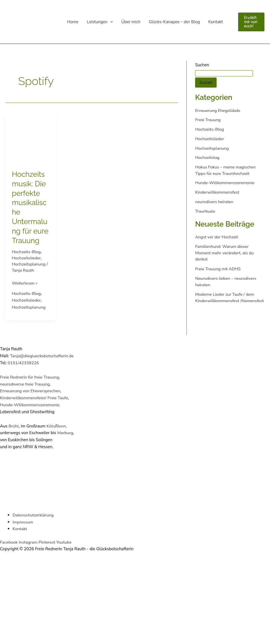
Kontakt (215, 22)
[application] (110, 22)
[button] (251, 22)
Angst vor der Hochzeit (217, 237)
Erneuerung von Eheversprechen (30, 391)
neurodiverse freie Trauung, (26, 384)
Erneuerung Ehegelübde (218, 111)
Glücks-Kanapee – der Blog (174, 22)
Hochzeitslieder (27, 258)
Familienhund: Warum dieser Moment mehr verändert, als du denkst (225, 253)
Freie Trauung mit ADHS (218, 269)
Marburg (65, 433)
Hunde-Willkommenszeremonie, (30, 405)
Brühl (13, 426)
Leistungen (100, 22)
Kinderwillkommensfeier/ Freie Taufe (34, 398)
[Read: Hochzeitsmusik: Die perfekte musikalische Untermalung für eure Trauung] (31, 138)
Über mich (131, 22)
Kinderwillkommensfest (217, 192)
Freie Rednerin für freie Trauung (30, 377)
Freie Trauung (208, 120)
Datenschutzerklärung (33, 515)
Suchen (202, 65)
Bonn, (62, 426)
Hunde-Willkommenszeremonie (225, 183)
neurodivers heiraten (214, 202)
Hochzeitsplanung (29, 264)
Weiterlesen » (25, 283)
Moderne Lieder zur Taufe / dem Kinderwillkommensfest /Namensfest (225, 301)
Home (73, 22)
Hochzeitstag (207, 158)
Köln (51, 426)
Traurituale (205, 211)
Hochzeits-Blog (27, 252)
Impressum (23, 522)
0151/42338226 (23, 363)
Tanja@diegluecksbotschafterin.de (42, 356)
